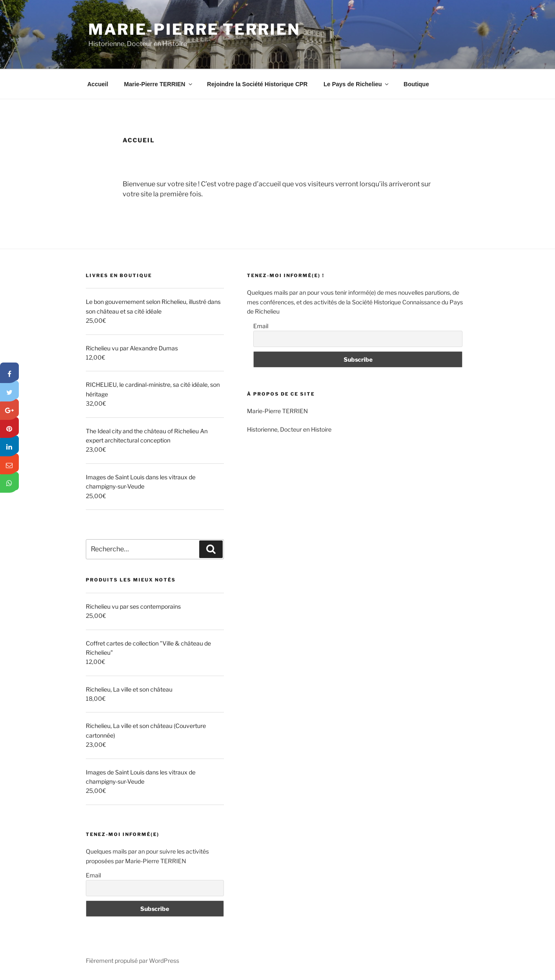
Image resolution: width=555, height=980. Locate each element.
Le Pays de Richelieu (357, 84)
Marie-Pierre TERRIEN (194, 29)
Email (93, 875)
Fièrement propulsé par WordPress (132, 961)
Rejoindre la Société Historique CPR (257, 84)
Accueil (98, 84)
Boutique (416, 84)
